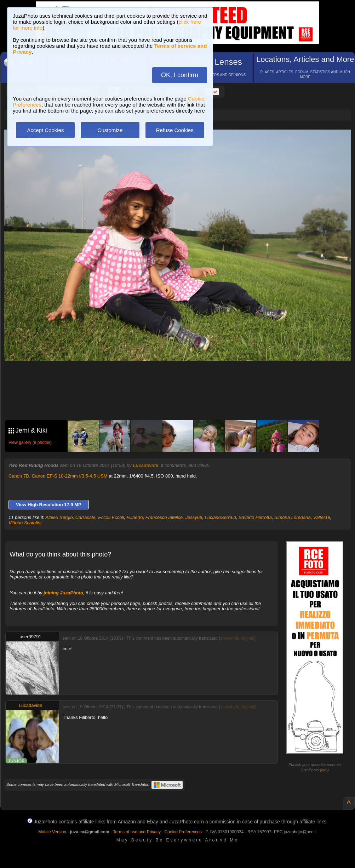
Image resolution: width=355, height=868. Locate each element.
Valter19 (322, 517)
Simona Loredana (293, 517)
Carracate (85, 517)
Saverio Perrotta (255, 517)
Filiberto (134, 517)
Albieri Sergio (59, 517)
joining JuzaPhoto (63, 593)
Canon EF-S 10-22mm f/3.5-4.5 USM (70, 476)
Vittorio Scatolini (25, 523)
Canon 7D (19, 476)
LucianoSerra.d (221, 517)
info (325, 770)
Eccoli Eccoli (111, 517)
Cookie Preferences (183, 832)
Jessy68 (194, 517)
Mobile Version (52, 832)
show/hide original (237, 638)
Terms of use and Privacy (137, 832)
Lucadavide (145, 465)
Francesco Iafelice (164, 517)
